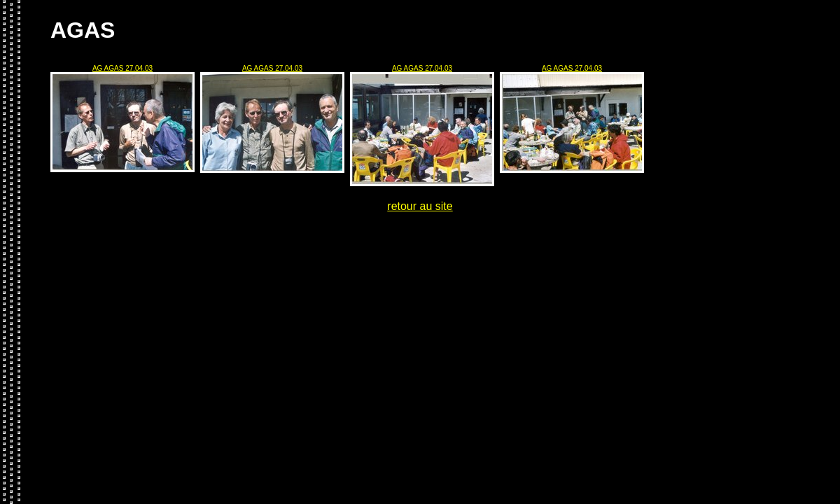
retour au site (420, 206)
